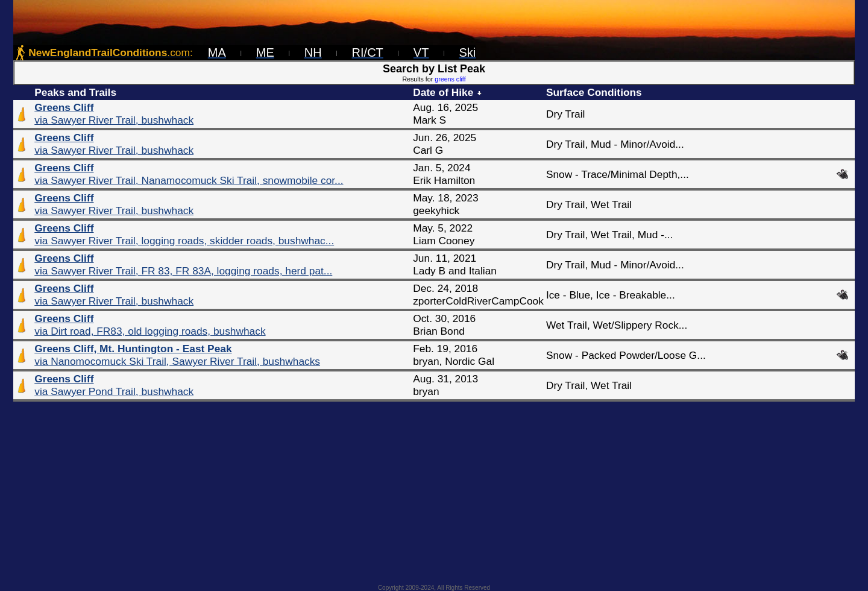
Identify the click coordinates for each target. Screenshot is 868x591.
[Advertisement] (434, 489)
